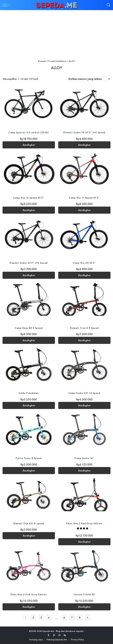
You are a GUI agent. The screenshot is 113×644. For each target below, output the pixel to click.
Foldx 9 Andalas (29, 393)
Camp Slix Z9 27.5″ (84, 263)
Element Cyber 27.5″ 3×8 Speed (29, 263)
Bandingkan (29, 145)
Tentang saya (36, 639)
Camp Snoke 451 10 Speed (84, 393)
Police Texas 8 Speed (29, 458)
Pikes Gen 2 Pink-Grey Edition (29, 594)
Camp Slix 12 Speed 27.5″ (29, 198)
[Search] (108, 5)
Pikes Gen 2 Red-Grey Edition (84, 523)
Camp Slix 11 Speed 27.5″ (84, 198)
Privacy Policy (77, 639)
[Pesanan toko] (88, 79)
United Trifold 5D (84, 594)
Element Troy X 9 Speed (84, 328)
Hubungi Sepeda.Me (57, 639)
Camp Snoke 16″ (84, 458)
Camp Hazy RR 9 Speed (29, 328)
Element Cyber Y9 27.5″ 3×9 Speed (84, 132)
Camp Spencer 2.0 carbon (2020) (29, 132)
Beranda (42, 61)
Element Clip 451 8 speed (29, 523)
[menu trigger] (7, 5)
